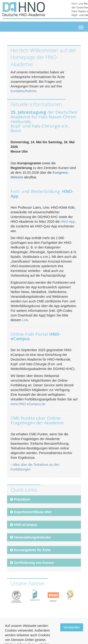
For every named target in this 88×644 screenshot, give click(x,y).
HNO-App (68, 222)
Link (25, 320)
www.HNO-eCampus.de (28, 404)
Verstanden (72, 627)
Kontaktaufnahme (23, 91)
